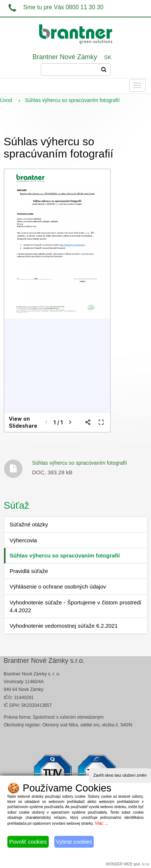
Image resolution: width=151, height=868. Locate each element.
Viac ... (102, 823)
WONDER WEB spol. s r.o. (128, 864)
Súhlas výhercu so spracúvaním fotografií (80, 463)
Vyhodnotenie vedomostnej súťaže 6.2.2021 (64, 626)
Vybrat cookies (74, 842)
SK (108, 57)
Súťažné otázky (29, 524)
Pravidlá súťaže (29, 571)
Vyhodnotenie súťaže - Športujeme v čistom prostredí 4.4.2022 (75, 606)
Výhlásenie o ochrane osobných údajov (58, 586)
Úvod (6, 100)
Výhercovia (23, 540)
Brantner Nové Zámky (65, 57)
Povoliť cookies (28, 842)
